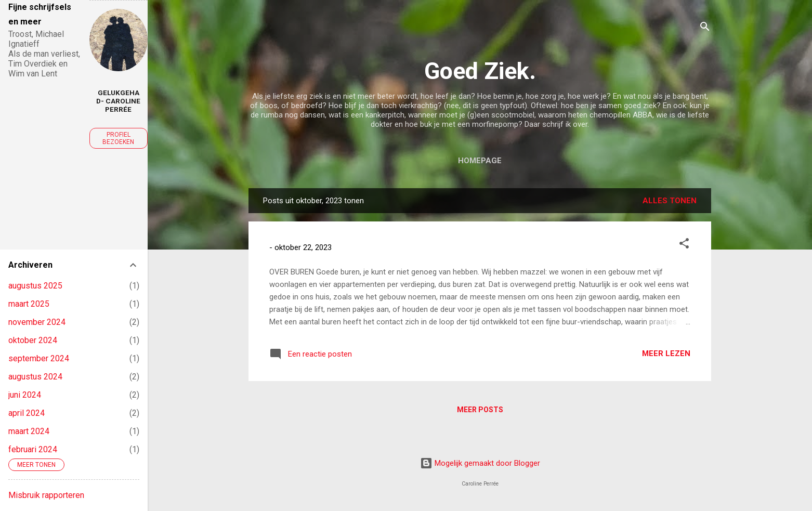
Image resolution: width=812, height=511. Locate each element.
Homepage (480, 161)
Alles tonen (670, 201)
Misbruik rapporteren (46, 495)
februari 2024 (33, 449)
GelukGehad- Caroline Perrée (118, 101)
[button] (684, 245)
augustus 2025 (35, 286)
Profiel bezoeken (118, 138)
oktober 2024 (33, 340)
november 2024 (37, 322)
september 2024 (39, 358)
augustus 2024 (35, 377)
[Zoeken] (705, 28)
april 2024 (27, 413)
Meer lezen (666, 353)
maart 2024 (29, 431)
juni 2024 (25, 395)
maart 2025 (29, 304)
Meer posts (480, 410)
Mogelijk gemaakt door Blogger (480, 463)
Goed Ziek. (480, 71)
